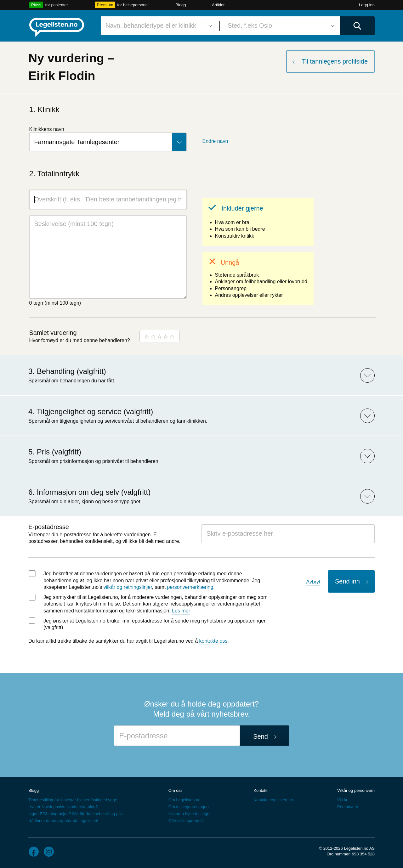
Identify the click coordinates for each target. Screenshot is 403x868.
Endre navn (215, 141)
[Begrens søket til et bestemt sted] (280, 26)
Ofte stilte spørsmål (186, 821)
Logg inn (367, 5)
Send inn (347, 581)
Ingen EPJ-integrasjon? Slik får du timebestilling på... (76, 814)
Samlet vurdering (53, 333)
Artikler (218, 5)
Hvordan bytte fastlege (189, 814)
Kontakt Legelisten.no (273, 800)
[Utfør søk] (357, 26)
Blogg (181, 5)
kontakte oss (213, 641)
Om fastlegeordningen (189, 807)
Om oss (176, 790)
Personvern (348, 807)
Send (261, 736)
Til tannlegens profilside (335, 61)
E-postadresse (49, 527)
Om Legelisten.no (184, 800)
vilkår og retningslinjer (128, 587)
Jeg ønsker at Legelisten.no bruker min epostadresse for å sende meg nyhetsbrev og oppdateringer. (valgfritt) (155, 624)
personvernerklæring (190, 587)
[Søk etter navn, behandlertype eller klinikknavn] (158, 26)
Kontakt (260, 790)
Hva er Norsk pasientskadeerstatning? (63, 807)
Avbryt (313, 582)
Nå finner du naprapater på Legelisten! (63, 821)
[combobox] (158, 26)
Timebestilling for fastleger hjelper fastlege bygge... (74, 800)
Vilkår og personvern (356, 790)
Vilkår (342, 800)
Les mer (181, 611)
